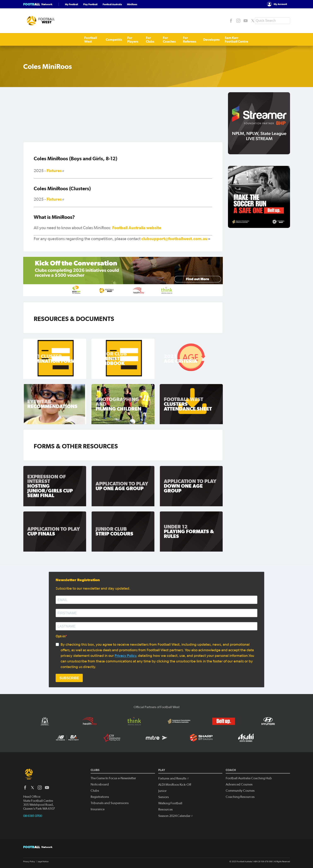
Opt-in (61, 636)
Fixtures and (174, 778)
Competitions (59, 40)
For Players (83, 40)
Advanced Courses (239, 784)
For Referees (149, 40)
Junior (162, 791)
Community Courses (240, 791)
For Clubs (104, 40)
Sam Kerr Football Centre (208, 40)
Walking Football (170, 803)
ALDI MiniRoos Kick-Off (175, 785)
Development (174, 40)
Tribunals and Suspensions (110, 803)
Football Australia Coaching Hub (249, 778)
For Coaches (125, 40)
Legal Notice (43, 862)
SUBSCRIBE (69, 678)
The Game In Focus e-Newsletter (113, 778)
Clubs (95, 791)
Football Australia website (137, 228)
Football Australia (112, 4)
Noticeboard (100, 784)
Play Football (90, 4)
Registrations (100, 797)
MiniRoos (132, 4)
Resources (165, 809)
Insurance (98, 809)
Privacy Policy (125, 656)
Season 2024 (176, 816)
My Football (71, 4)
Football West (34, 40)
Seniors (164, 797)
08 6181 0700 (33, 816)
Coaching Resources (240, 797)
